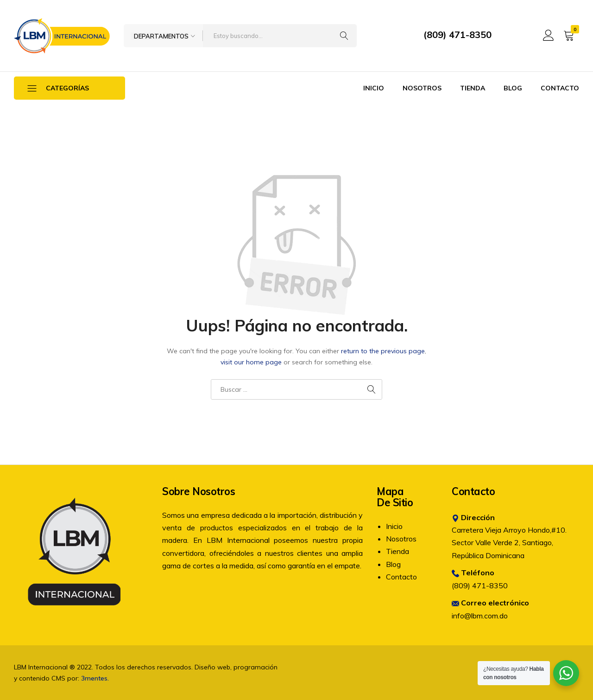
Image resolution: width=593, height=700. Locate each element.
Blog (513, 88)
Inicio (374, 88)
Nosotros (422, 88)
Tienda (473, 88)
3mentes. (95, 678)
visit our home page (251, 362)
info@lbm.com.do (480, 616)
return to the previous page (383, 351)
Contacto (560, 88)
